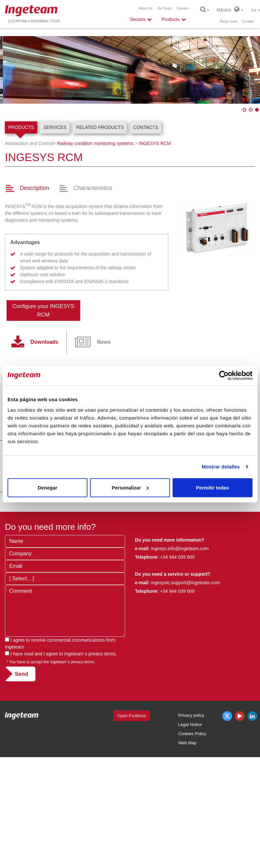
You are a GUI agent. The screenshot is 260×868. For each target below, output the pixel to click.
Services (55, 127)
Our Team (164, 8)
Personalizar (130, 487)
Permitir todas (212, 487)
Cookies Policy (192, 734)
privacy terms (102, 654)
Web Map (187, 743)
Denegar (47, 487)
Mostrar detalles (221, 467)
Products (21, 127)
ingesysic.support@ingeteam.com (185, 583)
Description (34, 188)
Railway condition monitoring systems (95, 143)
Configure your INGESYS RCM (43, 310)
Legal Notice (190, 724)
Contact (248, 21)
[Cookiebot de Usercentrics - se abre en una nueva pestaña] (224, 376)
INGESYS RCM (155, 143)
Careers (183, 8)
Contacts (146, 127)
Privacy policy (191, 715)
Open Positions (132, 716)
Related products (100, 127)
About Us (146, 8)
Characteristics (93, 188)
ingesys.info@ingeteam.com (179, 548)
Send (21, 674)
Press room (228, 21)
